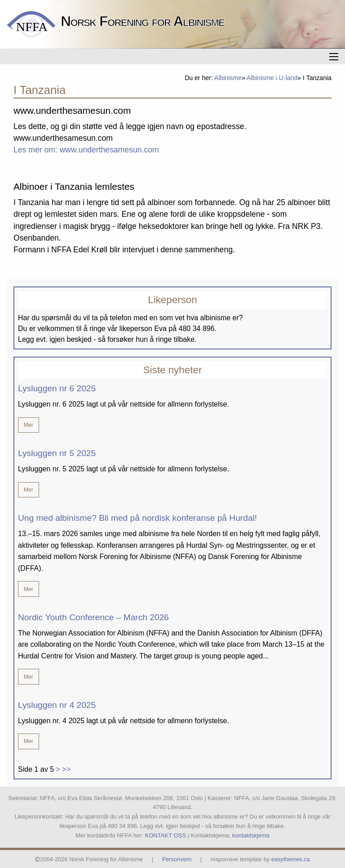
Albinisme (228, 78)
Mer (29, 425)
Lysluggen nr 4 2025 (57, 705)
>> (66, 769)
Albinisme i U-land (272, 78)
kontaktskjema (251, 835)
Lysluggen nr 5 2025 (57, 453)
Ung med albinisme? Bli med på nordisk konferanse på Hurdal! (137, 518)
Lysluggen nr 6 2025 (57, 388)
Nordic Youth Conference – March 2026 (93, 617)
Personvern (177, 859)
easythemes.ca (291, 859)
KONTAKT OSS (166, 835)
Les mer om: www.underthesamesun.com (86, 150)
